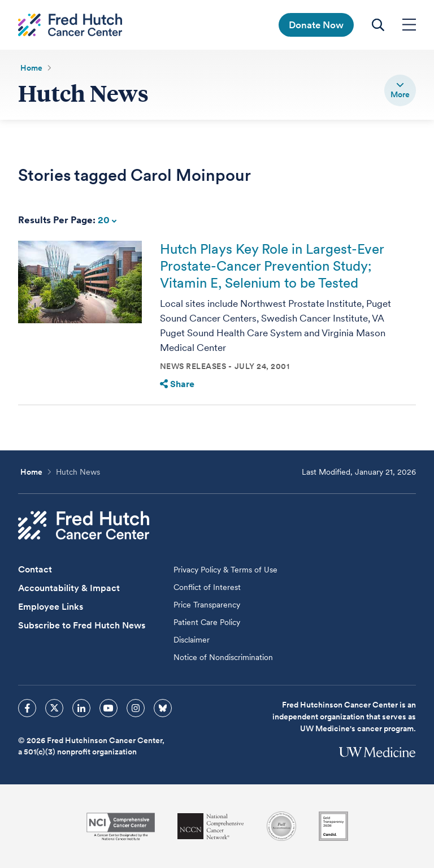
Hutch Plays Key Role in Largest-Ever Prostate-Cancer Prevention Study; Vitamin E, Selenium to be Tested (272, 266)
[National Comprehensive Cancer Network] (211, 826)
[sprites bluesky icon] (163, 708)
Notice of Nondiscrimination (223, 657)
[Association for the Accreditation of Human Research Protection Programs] (281, 826)
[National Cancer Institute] (121, 826)
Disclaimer (192, 640)
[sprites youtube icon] (108, 708)
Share (177, 384)
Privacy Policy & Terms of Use (225, 570)
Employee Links (51, 607)
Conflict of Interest (207, 587)
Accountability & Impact (69, 588)
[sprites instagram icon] (136, 708)
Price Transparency (207, 605)
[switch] (400, 90)
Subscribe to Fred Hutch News (82, 625)
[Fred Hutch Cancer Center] (84, 525)
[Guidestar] (333, 826)
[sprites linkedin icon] (81, 708)
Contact (35, 569)
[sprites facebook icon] (27, 708)
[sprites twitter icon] (54, 708)
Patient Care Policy (207, 622)
